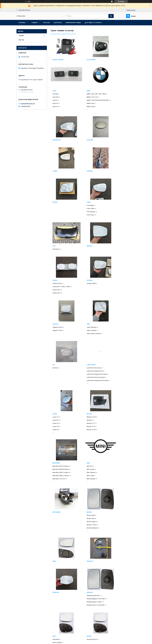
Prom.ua (86, 637)
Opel (54, 427)
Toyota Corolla (116, 518)
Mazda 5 (85, 335)
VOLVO (84, 552)
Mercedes (115, 329)
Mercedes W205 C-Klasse (119, 342)
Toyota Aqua (115, 512)
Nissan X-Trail (115, 391)
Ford (54, 191)
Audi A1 (113, 69)
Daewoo (85, 160)
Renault (56, 459)
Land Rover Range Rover (119, 285)
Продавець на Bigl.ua (76, 639)
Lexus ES (56, 335)
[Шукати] (111, 16)
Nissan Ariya (115, 381)
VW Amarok (56, 558)
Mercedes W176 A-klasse (119, 332)
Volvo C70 (85, 558)
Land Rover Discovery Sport (120, 291)
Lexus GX (56, 339)
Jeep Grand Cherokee (59, 288)
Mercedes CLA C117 (117, 345)
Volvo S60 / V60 (87, 564)
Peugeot (85, 427)
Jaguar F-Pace (116, 241)
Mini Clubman (57, 388)
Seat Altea (85, 462)
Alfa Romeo (86, 60)
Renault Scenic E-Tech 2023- (62, 471)
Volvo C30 (85, 555)
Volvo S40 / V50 (87, 561)
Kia (83, 278)
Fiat (83, 191)
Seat (84, 459)
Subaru (55, 502)
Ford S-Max (56, 197)
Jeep (54, 278)
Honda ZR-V (57, 247)
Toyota (114, 502)
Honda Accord (57, 238)
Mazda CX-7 (86, 339)
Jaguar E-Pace (116, 238)
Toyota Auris (115, 509)
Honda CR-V (57, 244)
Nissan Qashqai (116, 394)
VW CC (55, 567)
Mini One (55, 381)
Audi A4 (113, 75)
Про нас (47, 23)
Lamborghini (116, 552)
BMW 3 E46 (56, 126)
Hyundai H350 (86, 238)
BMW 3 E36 (56, 123)
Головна (22, 23)
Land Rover (115, 278)
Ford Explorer (57, 200)
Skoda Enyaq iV (116, 462)
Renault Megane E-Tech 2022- (62, 465)
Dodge (113, 160)
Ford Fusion (56, 203)
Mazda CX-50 (86, 345)
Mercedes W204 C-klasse (119, 339)
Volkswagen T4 (57, 555)
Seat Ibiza (85, 468)
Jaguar (114, 235)
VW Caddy (56, 564)
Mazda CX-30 (86, 332)
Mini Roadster (57, 394)
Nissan (113, 378)
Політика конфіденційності (88, 641)
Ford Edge (56, 194)
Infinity (114, 191)
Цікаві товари (58, 60)
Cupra (55, 160)
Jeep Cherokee (57, 281)
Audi (113, 60)
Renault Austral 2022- (59, 462)
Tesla (84, 502)
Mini (54, 378)
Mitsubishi (86, 378)
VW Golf (55, 607)
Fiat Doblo (85, 194)
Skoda (113, 459)
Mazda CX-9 (86, 342)
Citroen (114, 109)
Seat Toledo (86, 471)
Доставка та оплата (93, 23)
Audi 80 (113, 63)
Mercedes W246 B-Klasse (119, 335)
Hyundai (85, 235)
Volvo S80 (85, 567)
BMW (54, 109)
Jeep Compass (57, 285)
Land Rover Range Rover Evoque (121, 294)
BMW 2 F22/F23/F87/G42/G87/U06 (63, 118)
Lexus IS (55, 345)
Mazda (84, 329)
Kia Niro (84, 281)
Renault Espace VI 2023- (60, 468)
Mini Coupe (56, 391)
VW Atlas (55, 604)
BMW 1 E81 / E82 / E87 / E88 (62, 112)
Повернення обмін (73, 23)
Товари (34, 23)
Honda (55, 235)
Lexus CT (56, 332)
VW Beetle (56, 561)
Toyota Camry (115, 515)
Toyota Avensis (116, 505)
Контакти (58, 23)
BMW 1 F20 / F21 (58, 115)
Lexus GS (56, 342)
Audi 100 (114, 66)
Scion (84, 601)
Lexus (55, 329)
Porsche (114, 427)
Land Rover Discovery (118, 281)
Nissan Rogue (115, 388)
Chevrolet (86, 109)
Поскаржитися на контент (72, 641)
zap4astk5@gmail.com (28, 103)
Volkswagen (57, 552)
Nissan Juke (115, 385)
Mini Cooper (56, 385)
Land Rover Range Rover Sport (121, 288)
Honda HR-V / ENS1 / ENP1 (61, 241)
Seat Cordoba (86, 465)
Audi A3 (113, 72)
